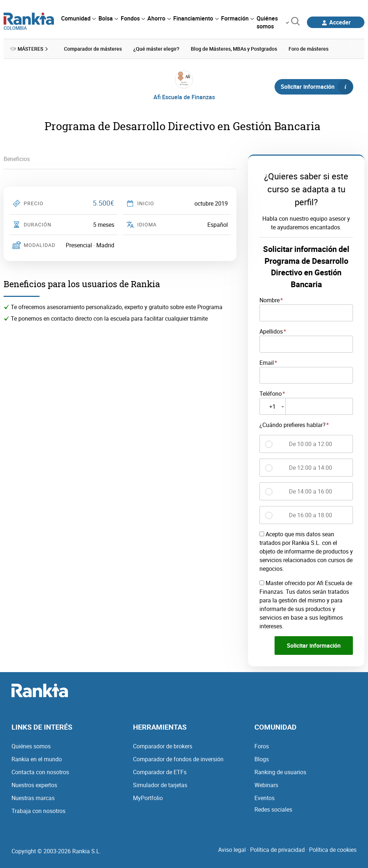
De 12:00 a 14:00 (310, 467)
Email (267, 362)
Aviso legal (232, 849)
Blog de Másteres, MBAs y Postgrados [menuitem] (234, 49)
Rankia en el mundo (37, 759)
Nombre (270, 300)
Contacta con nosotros (40, 772)
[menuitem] (78, 18)
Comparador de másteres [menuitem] (93, 49)
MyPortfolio (148, 798)
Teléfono (271, 394)
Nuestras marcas (33, 798)
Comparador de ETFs (160, 772)
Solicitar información (317, 87)
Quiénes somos (31, 746)
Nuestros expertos (34, 785)
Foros (262, 746)
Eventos (264, 798)
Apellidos (271, 331)
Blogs (262, 759)
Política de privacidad (277, 849)
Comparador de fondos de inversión (178, 759)
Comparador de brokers (163, 746)
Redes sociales (273, 809)
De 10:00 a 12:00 (310, 444)
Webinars (266, 785)
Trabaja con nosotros (38, 810)
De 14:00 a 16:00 (310, 491)
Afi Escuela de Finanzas (184, 97)
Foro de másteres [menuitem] (309, 49)
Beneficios (17, 159)
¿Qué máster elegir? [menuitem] (156, 49)
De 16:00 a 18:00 (310, 515)
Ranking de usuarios (280, 772)
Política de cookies (333, 849)
